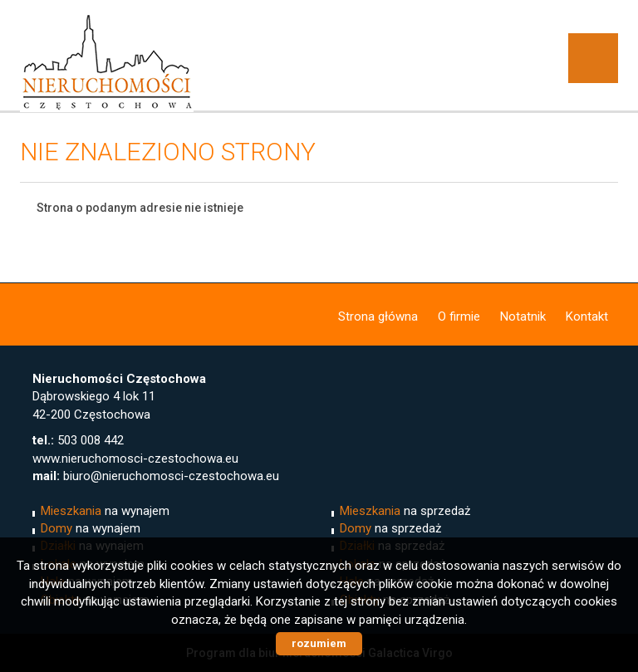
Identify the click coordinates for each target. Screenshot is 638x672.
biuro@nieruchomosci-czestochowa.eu (171, 476)
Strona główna (378, 316)
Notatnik (523, 316)
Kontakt (587, 316)
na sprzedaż (405, 511)
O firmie (459, 316)
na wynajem (105, 511)
